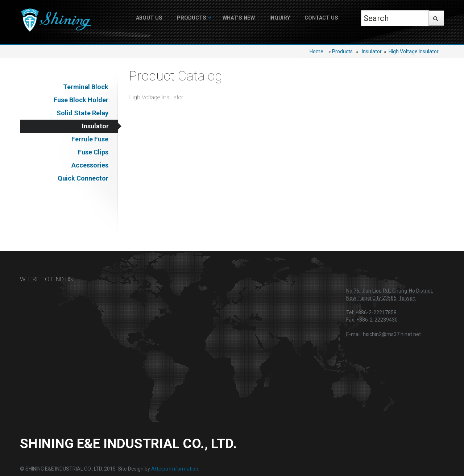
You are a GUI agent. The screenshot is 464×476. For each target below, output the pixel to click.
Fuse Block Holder (81, 100)
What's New (239, 18)
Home (316, 51)
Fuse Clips (93, 152)
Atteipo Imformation (175, 469)
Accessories (90, 165)
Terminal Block (86, 87)
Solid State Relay (82, 113)
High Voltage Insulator (414, 51)
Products (192, 18)
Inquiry (280, 18)
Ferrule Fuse (90, 139)
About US (149, 18)
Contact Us (321, 18)
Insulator (372, 51)
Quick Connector (83, 178)
